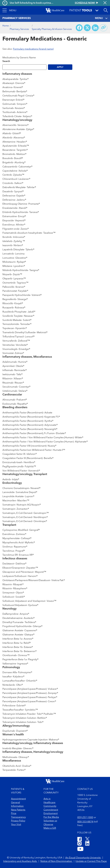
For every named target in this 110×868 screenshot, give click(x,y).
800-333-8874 (85, 822)
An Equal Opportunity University (83, 858)
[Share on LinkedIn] (95, 28)
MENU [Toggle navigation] (101, 18)
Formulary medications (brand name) (33, 49)
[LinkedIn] (87, 844)
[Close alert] (105, 3)
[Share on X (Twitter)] (87, 28)
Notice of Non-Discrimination (57, 861)
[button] (9, 10)
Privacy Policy (18, 821)
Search (6, 61)
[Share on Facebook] (79, 28)
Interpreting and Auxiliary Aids (20, 861)
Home (6, 26)
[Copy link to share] (103, 28)
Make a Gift (50, 828)
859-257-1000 (85, 817)
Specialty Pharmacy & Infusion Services (52, 29)
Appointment (18, 799)
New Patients (18, 810)
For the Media (51, 817)
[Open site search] (106, 10)
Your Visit (16, 825)
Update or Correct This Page (91, 861)
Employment (51, 813)
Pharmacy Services (19, 29)
